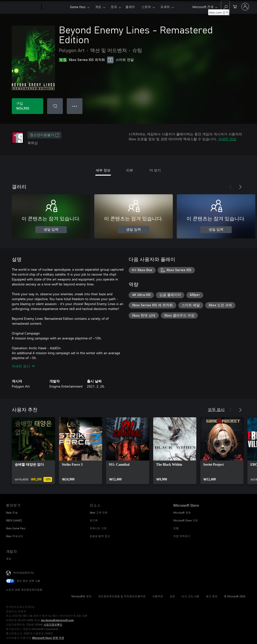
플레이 (130, 7)
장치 (114, 7)
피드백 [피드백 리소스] (94, 520)
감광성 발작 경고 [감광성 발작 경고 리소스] (100, 536)
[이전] (230, 187)
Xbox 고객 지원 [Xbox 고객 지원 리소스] (99, 512)
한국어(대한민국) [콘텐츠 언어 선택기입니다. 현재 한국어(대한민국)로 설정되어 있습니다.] (23, 573)
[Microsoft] (23, 7)
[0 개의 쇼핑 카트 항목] (235, 6)
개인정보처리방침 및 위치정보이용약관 (122, 596)
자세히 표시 (23, 366)
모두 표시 (216, 409)
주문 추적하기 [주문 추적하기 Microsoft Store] (182, 536)
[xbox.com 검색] (225, 6)
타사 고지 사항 (190, 596)
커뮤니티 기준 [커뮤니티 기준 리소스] (98, 528)
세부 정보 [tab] (103, 170)
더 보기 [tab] (155, 170)
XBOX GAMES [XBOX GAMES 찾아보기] (14, 520)
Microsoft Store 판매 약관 (48, 638)
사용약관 (158, 596)
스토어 (146, 7)
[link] (33, 451)
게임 (98, 7)
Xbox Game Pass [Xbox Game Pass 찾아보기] (16, 528)
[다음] (240, 187)
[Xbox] (55, 7)
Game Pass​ (78, 7)
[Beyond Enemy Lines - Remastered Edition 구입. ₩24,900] (27, 106)
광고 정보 (212, 596)
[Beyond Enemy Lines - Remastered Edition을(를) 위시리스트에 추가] (55, 106)
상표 (172, 596)
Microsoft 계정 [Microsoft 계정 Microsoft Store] (182, 512)
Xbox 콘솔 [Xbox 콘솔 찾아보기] (12, 512)
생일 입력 (51, 230)
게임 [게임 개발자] (9, 559)
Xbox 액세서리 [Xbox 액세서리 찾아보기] (14, 536)
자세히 (165, 7)
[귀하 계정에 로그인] (245, 7)
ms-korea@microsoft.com (57, 620)
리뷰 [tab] (130, 170)
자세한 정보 (227, 139)
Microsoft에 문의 (81, 596)
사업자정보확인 (53, 624)
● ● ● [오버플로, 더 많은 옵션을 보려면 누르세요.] (75, 106)
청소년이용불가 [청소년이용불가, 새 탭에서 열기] (44, 135)
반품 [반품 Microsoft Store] (176, 528)
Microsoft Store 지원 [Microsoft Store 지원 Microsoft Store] (186, 520)
